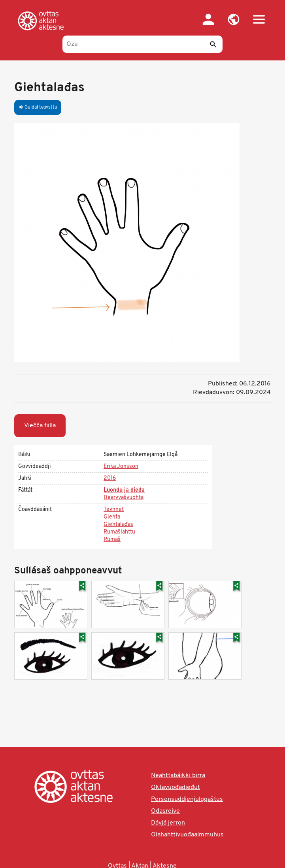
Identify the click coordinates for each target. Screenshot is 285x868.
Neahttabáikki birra (178, 776)
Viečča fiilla (40, 426)
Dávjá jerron (168, 823)
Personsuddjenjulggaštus (187, 799)
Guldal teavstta (38, 107)
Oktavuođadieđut (176, 787)
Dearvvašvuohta (124, 498)
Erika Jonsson (121, 467)
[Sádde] (213, 44)
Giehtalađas (118, 525)
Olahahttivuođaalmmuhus (187, 835)
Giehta (112, 517)
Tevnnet (114, 510)
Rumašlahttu (119, 532)
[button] (234, 19)
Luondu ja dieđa (124, 490)
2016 (110, 478)
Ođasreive (165, 811)
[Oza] (142, 44)
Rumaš (112, 540)
